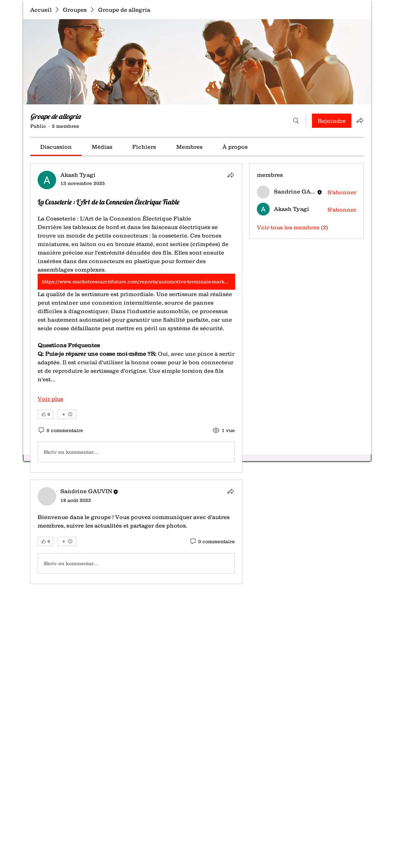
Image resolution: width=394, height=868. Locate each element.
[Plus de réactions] (67, 414)
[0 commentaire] (60, 431)
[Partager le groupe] (360, 120)
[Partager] (231, 175)
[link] (56, 147)
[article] (136, 318)
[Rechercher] (296, 121)
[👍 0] (45, 414)
